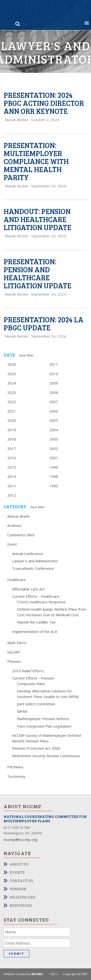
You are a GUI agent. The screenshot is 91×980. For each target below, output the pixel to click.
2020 (12, 420)
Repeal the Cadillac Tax (36, 622)
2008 (54, 392)
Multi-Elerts (17, 643)
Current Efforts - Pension (33, 678)
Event (12, 544)
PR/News (15, 767)
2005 (54, 420)
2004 (54, 430)
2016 (12, 458)
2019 (12, 430)
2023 (12, 392)
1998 (54, 476)
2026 (12, 364)
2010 (54, 374)
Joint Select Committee (36, 704)
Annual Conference (28, 554)
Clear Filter (26, 355)
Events (17, 872)
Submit (17, 954)
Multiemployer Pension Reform (43, 719)
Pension (14, 661)
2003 (54, 439)
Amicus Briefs (19, 516)
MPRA (22, 711)
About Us (19, 864)
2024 (12, 383)
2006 (54, 411)
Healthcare (17, 580)
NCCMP (14, 652)
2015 (12, 467)
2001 (54, 458)
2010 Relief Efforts (28, 671)
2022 (12, 402)
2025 (12, 374)
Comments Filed (21, 535)
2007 (54, 402)
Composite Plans (31, 684)
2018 (12, 439)
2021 (12, 411)
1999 (54, 467)
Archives (14, 525)
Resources (21, 905)
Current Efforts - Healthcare (36, 596)
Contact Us (21, 880)
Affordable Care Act (28, 589)
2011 (54, 364)
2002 (54, 448)
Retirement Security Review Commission (46, 756)
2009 (54, 383)
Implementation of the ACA (35, 631)
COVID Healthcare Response (41, 602)
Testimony (16, 776)
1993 (54, 486)
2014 (12, 476)
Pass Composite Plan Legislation (44, 726)
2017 (12, 448)
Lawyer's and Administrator (35, 561)
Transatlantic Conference (33, 568)
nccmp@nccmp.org (21, 839)
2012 (12, 495)
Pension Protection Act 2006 (36, 748)
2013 (12, 486)
